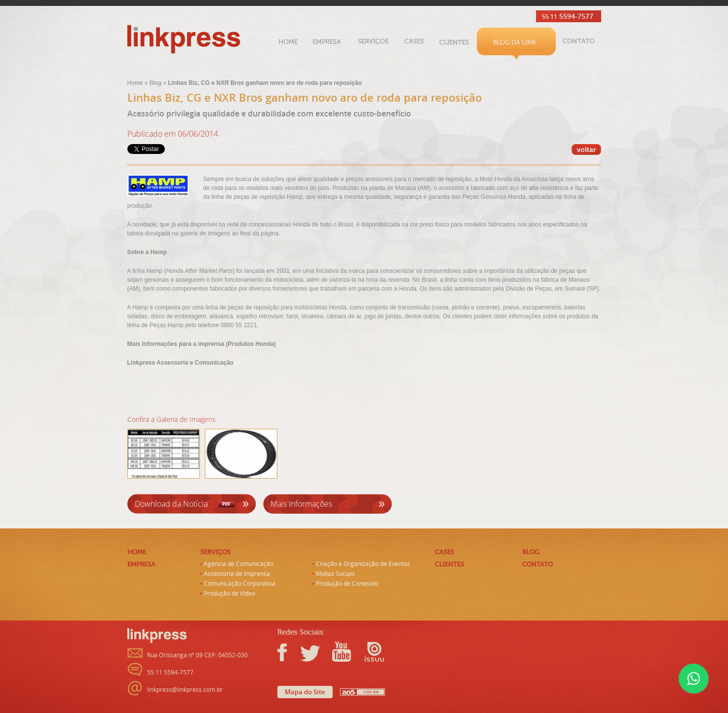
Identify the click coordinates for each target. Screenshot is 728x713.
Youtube (341, 652)
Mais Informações (301, 504)
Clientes (454, 43)
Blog (516, 43)
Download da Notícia (171, 504)
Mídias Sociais (335, 574)
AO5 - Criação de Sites (363, 692)
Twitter (311, 652)
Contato (578, 43)
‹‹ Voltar (586, 150)
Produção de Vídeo (230, 594)
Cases (414, 43)
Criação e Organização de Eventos (363, 564)
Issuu (371, 652)
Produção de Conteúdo (347, 584)
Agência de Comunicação (239, 564)
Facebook (287, 652)
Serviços (373, 43)
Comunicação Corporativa (240, 584)
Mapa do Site (305, 692)
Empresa (327, 43)
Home (288, 43)
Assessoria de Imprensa (237, 574)
